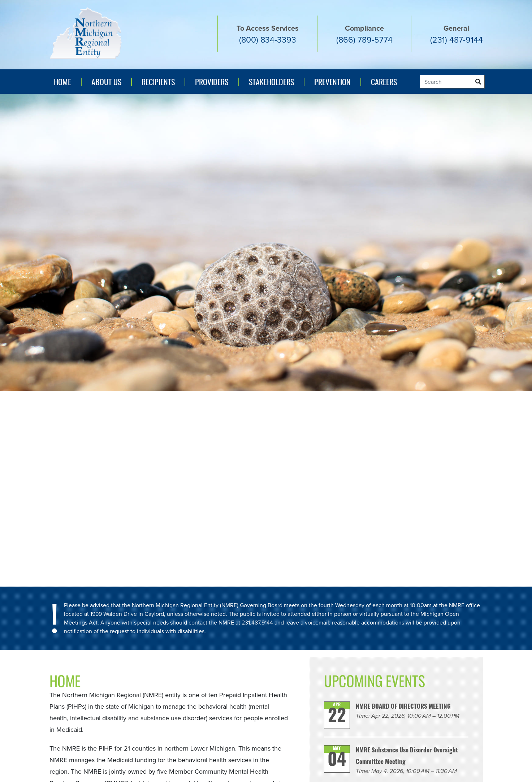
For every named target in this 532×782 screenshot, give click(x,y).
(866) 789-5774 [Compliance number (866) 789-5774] (364, 40)
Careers (384, 82)
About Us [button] (106, 82)
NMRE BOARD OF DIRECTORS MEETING (403, 707)
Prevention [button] (334, 84)
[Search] (452, 82)
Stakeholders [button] (271, 82)
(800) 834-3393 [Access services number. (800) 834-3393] (268, 40)
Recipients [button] (158, 82)
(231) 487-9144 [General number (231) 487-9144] (457, 40)
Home (62, 82)
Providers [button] (212, 82)
